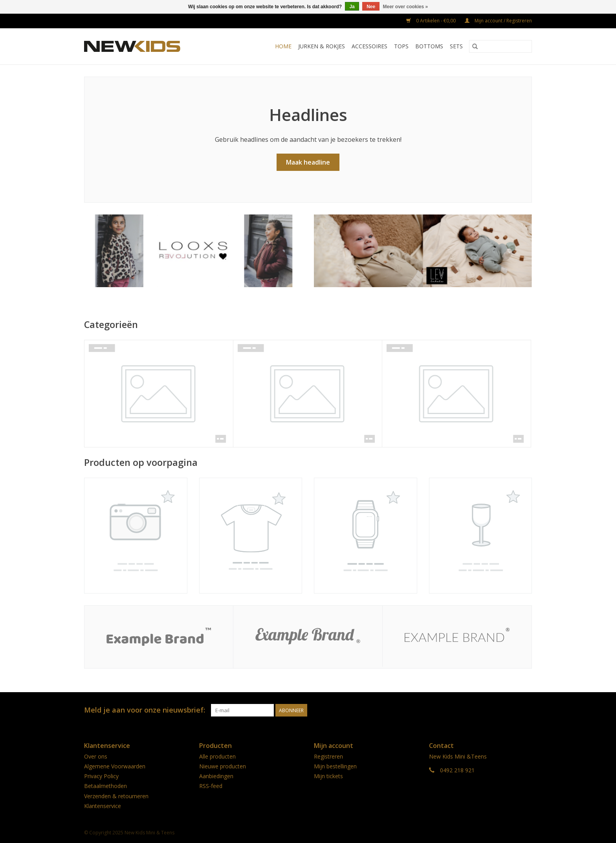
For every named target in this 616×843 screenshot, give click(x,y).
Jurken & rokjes (322, 46)
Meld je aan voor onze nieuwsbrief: (145, 710)
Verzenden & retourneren (116, 796)
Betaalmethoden (105, 786)
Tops (401, 46)
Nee (371, 7)
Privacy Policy (101, 776)
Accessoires (369, 46)
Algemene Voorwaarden (115, 766)
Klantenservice (103, 806)
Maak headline (308, 162)
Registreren (328, 756)
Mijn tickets (328, 776)
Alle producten (217, 756)
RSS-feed (211, 786)
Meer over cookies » (406, 7)
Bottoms (429, 46)
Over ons (96, 756)
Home (283, 46)
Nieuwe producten (223, 766)
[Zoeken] (500, 46)
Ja (352, 7)
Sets (456, 46)
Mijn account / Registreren (498, 21)
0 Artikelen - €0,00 (432, 21)
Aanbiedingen (216, 776)
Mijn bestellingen (335, 766)
